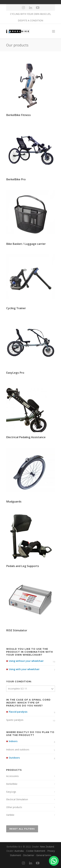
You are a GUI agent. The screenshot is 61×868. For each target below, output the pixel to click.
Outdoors (14, 758)
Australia (19, 851)
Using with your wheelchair (24, 669)
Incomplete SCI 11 (18, 689)
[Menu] (54, 31)
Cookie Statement (36, 851)
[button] (54, 861)
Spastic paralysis (15, 720)
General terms (44, 855)
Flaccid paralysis (18, 712)
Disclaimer (29, 855)
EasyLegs (11, 792)
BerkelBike (12, 784)
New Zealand (47, 847)
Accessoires (12, 776)
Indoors (13, 741)
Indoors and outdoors (18, 750)
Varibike (10, 815)
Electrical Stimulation (17, 799)
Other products (14, 807)
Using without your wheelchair (26, 661)
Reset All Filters (22, 829)
